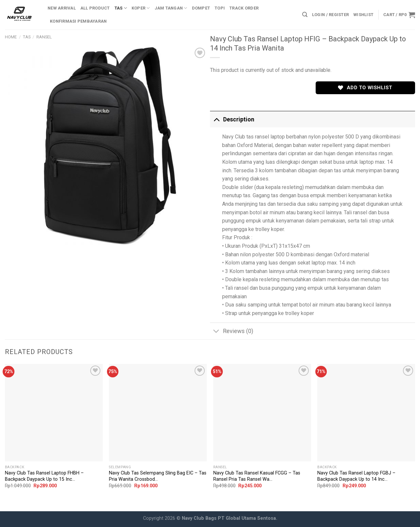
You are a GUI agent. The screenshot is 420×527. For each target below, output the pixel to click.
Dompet (201, 8)
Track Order (244, 8)
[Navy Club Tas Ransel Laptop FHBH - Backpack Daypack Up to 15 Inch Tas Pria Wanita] (54, 413)
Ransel (44, 37)
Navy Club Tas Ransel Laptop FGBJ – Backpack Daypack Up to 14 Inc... (356, 476)
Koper (141, 8)
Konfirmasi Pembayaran (78, 21)
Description (232, 119)
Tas (121, 8)
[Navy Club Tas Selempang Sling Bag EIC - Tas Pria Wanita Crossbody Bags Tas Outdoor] (158, 413)
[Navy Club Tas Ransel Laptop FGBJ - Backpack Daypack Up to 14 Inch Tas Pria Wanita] (366, 413)
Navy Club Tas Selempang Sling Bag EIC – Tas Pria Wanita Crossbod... (158, 476)
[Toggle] (216, 119)
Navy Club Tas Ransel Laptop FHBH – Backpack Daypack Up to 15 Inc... (44, 476)
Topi (220, 8)
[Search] (305, 15)
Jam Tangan (171, 8)
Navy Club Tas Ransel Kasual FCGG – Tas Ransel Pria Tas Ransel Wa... (257, 476)
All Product (95, 8)
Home (11, 37)
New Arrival (62, 8)
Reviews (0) (232, 332)
